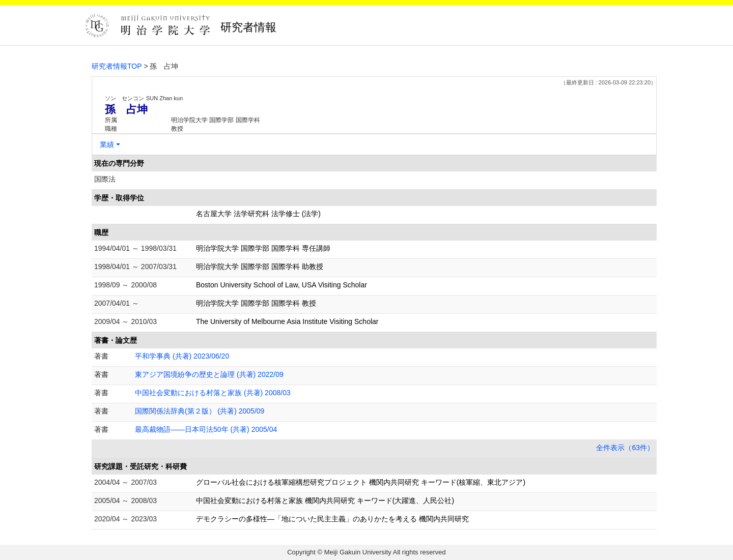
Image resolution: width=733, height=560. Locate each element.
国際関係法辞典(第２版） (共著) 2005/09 (200, 411)
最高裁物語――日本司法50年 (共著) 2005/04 (206, 429)
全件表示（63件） (625, 448)
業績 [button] (107, 144)
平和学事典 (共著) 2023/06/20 (182, 356)
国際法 (105, 179)
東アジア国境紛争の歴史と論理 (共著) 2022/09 (209, 374)
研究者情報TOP (117, 66)
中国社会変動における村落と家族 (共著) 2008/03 (213, 393)
